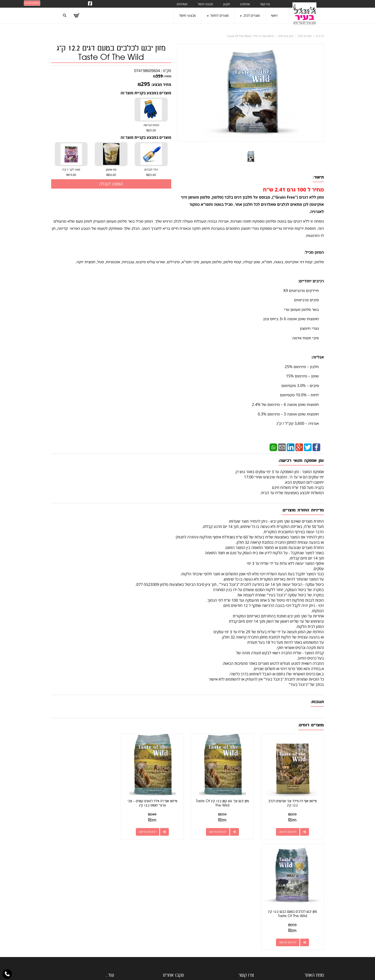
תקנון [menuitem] (227, 4)
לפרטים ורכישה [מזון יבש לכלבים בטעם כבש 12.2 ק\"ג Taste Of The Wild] (78, 832)
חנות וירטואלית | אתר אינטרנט (157, 972)
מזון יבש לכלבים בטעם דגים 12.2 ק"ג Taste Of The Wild (111, 53)
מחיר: (162, 76)
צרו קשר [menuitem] (265, 4)
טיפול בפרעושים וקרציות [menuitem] (308, 929)
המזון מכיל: (314, 252)
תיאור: (318, 177)
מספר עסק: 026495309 (235, 887)
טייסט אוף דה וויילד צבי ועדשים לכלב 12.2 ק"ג (292, 803)
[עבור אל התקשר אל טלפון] (7, 974)
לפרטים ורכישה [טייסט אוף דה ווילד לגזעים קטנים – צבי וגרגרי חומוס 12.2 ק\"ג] (148, 832)
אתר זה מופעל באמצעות (188, 972)
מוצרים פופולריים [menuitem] (313, 876)
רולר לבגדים (151, 173)
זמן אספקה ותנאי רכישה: (301, 461)
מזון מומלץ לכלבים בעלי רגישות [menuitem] (303, 936)
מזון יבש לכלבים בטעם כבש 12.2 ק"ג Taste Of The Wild (83, 803)
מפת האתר (314, 865)
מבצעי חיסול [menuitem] (205, 4)
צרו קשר (246, 865)
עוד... (110, 865)
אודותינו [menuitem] (245, 4)
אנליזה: (318, 357)
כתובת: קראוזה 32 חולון (236, 881)
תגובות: (317, 702)
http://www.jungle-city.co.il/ (162, 876)
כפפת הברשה (151, 128)
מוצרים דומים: (311, 725)
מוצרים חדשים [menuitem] (314, 889)
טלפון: (250, 893)
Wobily (203, 972)
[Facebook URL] (90, 4)
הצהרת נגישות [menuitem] (314, 943)
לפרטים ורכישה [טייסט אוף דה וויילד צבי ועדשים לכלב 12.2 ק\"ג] (288, 832)
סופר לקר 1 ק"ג (71, 173)
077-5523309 (235, 893)
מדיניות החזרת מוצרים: (303, 510)
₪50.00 (111, 175)
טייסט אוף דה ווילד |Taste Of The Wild (250, 36)
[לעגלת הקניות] (76, 16)
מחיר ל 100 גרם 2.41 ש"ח (293, 189)
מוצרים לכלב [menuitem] (250, 15)
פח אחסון (111, 173)
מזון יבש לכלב (286, 36)
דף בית (320, 36)
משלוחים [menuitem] (182, 4)
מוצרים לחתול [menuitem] (218, 15)
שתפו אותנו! (164, 881)
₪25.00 (151, 130)
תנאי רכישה (246, 899)
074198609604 (147, 71)
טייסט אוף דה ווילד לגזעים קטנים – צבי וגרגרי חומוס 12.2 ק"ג (153, 803)
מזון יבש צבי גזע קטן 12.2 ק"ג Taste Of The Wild (222, 803)
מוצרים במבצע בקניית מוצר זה (146, 93)
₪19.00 (71, 175)
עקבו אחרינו (173, 865)
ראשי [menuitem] (274, 15)
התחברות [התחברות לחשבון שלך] (32, 3)
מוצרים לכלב (305, 36)
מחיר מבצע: (161, 84)
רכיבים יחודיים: (311, 281)
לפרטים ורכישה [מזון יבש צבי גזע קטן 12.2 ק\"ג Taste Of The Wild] (218, 832)
